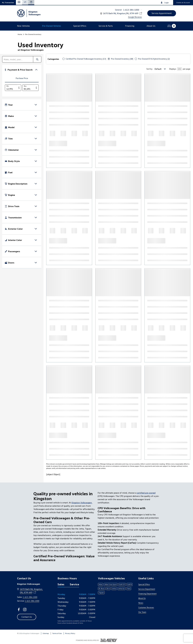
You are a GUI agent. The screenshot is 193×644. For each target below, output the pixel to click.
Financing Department (147, 594)
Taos (129, 588)
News (141, 603)
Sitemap (46, 633)
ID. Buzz (102, 588)
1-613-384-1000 (131, 10)
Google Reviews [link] (135, 17)
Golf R (129, 584)
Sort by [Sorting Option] (149, 69)
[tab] (22, 78)
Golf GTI (122, 584)
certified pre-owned (146, 493)
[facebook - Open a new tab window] (19, 609)
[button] (8, 3)
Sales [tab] (61, 584)
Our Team (142, 612)
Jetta (114, 588)
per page (187, 69)
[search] (18, 59)
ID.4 (108, 588)
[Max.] (28, 88)
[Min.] (11, 88)
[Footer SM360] (109, 640)
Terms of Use (57, 633)
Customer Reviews (146, 607)
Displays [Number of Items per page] (173, 69)
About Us (142, 598)
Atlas (101, 584)
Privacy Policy (70, 633)
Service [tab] (74, 584)
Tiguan (101, 593)
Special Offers (144, 584)
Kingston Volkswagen (82, 503)
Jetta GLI (121, 588)
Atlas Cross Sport (111, 584)
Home (20, 34)
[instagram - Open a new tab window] (25, 609)
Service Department (147, 589)
